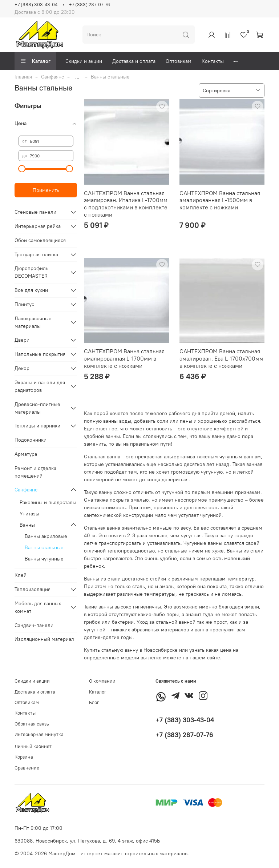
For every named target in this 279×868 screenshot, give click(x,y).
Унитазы (29, 514)
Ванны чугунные (44, 559)
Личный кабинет (33, 746)
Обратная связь (32, 724)
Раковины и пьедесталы (48, 502)
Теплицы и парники (37, 426)
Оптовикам (179, 61)
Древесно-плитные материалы (37, 408)
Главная (23, 77)
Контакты (213, 61)
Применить (46, 190)
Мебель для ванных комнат (38, 607)
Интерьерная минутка (39, 734)
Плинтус (24, 304)
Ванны (27, 525)
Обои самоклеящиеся (40, 240)
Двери (22, 340)
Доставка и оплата (134, 61)
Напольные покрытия (40, 354)
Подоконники (31, 440)
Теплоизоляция (33, 589)
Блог (94, 702)
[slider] (22, 169)
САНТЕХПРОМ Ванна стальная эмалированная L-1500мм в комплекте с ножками (220, 200)
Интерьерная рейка (38, 226)
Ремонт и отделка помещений (35, 472)
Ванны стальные (44, 547)
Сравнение (27, 768)
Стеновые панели (35, 212)
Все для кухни (31, 290)
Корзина (24, 757)
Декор (22, 368)
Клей (21, 575)
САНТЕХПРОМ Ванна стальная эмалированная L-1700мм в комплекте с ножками (124, 358)
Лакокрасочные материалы (33, 322)
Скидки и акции (84, 61)
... (77, 77)
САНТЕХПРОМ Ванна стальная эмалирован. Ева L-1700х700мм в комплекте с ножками (221, 358)
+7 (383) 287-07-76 (90, 5)
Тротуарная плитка (36, 254)
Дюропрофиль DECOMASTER (31, 272)
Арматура (26, 454)
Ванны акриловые (46, 536)
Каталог (35, 61)
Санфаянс (52, 77)
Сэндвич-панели (34, 625)
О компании (102, 681)
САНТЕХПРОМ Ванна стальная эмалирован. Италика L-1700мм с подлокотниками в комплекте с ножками (126, 204)
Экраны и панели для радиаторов (40, 386)
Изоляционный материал (44, 639)
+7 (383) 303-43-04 (36, 5)
